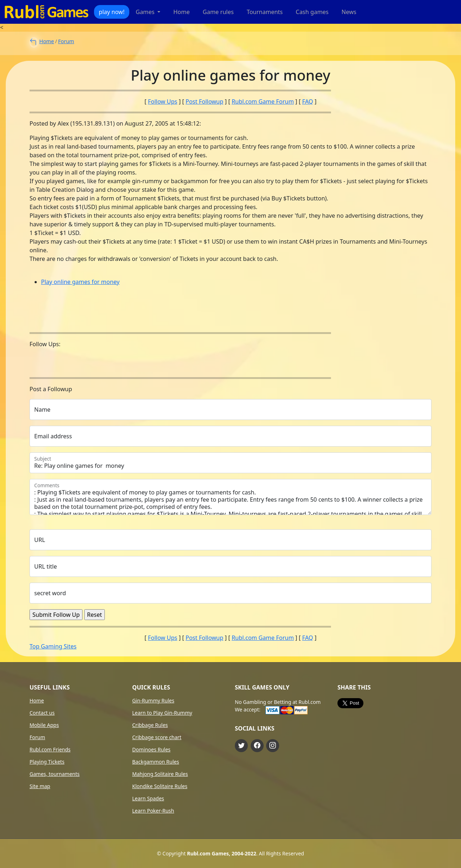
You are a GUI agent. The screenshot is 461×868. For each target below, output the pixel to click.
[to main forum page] (33, 42)
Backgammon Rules (156, 762)
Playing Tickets (47, 762)
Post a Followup (51, 389)
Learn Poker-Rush (153, 811)
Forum (66, 41)
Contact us (42, 713)
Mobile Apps (44, 725)
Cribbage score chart (157, 737)
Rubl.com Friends (50, 750)
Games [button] (146, 12)
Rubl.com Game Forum (263, 101)
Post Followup (204, 101)
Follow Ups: (45, 344)
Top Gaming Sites (53, 646)
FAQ (308, 101)
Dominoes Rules (151, 750)
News (349, 12)
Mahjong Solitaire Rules (160, 774)
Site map (40, 786)
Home (182, 12)
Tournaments (265, 12)
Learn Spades (148, 799)
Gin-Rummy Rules (153, 701)
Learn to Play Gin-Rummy (162, 713)
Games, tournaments (55, 774)
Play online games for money (80, 282)
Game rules (218, 12)
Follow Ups (163, 101)
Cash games (312, 12)
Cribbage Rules (150, 725)
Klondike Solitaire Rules (160, 786)
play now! (111, 12)
